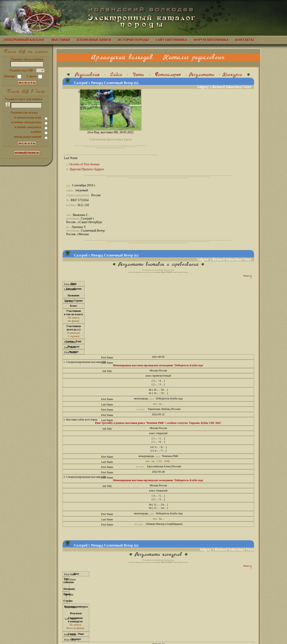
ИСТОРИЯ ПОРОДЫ (133, 40)
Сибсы (116, 75)
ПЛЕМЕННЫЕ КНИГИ (94, 40)
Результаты (202, 75)
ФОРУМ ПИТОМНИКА (211, 40)
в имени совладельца (26, 122)
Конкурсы (232, 75)
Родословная (87, 75)
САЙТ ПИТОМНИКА (171, 40)
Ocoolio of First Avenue (84, 164)
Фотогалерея (168, 75)
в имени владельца (28, 117)
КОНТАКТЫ (245, 40)
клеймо (36, 132)
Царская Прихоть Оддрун (87, 169)
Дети (138, 75)
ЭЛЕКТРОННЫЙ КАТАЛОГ (24, 40)
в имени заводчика (28, 127)
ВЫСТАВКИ (61, 40)
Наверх (247, 276)
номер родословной (28, 137)
